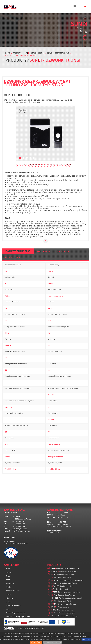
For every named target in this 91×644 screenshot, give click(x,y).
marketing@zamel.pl (20, 529)
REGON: (50, 515)
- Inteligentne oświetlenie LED (65, 568)
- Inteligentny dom (62, 586)
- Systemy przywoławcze (64, 604)
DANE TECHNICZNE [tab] (18, 251)
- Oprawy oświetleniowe (65, 571)
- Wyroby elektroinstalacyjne (65, 616)
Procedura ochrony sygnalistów (18, 617)
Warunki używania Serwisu (16, 613)
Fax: (5, 526)
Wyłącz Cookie (36, 642)
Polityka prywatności (13, 606)
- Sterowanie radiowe (62, 610)
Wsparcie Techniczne (13, 591)
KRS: (49, 522)
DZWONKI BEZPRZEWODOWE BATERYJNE (21, 55)
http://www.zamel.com (21, 531)
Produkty (9, 572)
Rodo (8, 609)
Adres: (6, 517)
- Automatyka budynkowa (63, 574)
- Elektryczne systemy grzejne (66, 592)
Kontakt (8, 602)
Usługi (8, 576)
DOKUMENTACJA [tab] (63, 251)
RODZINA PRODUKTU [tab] (13, 257)
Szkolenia (9, 598)
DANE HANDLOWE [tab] (44, 251)
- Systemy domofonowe (63, 595)
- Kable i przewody (60, 589)
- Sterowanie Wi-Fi (61, 577)
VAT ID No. (51, 517)
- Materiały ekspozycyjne (63, 613)
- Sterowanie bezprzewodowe (67, 580)
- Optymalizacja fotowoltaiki (67, 598)
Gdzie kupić (10, 583)
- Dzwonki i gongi (34, 53)
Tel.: (5, 521)
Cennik (8, 587)
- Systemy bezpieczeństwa (64, 583)
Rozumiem (86, 639)
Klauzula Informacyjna (52, 642)
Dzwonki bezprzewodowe (58, 53)
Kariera (8, 594)
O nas (8, 580)
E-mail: (6, 529)
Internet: (7, 531)
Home (8, 569)
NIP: (49, 513)
